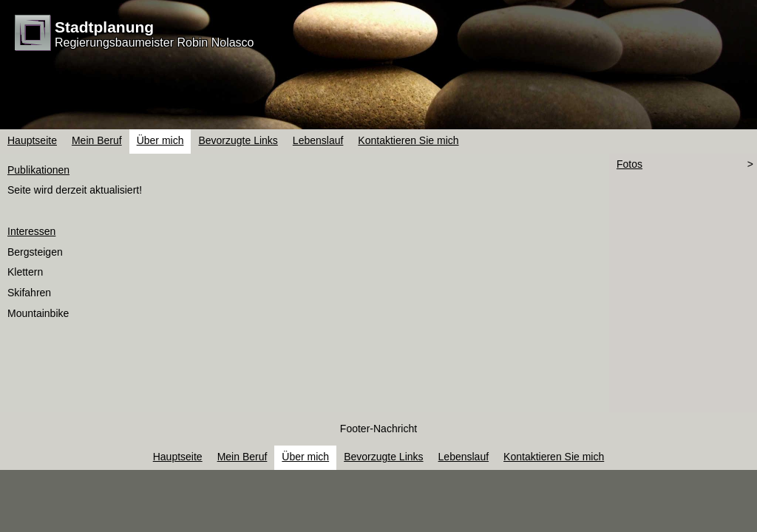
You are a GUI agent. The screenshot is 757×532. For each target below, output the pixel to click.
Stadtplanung (104, 27)
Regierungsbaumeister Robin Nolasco (154, 42)
